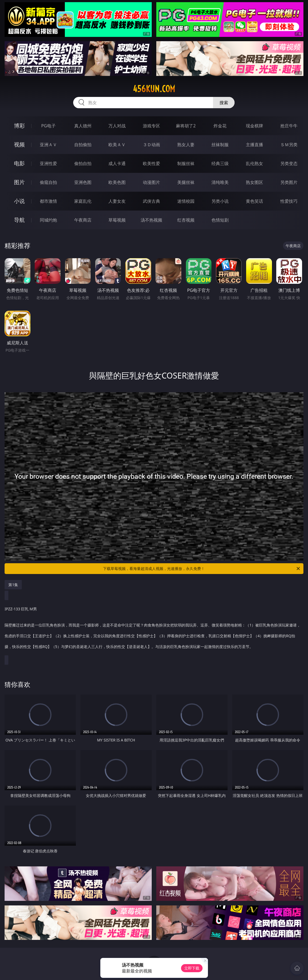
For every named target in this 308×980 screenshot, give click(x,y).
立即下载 (192, 968)
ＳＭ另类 (289, 145)
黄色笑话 (254, 201)
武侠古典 (151, 201)
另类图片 (289, 182)
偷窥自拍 (48, 182)
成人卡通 (117, 163)
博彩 (19, 126)
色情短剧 (220, 220)
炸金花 (220, 126)
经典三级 (220, 163)
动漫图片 (151, 182)
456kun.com (154, 89)
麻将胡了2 (186, 126)
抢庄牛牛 (289, 126)
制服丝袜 (186, 163)
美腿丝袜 (186, 182)
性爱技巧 (289, 201)
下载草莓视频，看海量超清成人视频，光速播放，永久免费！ (202, 569)
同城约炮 (48, 220)
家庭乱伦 (83, 201)
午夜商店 (83, 220)
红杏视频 (186, 220)
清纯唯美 (220, 182)
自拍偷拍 (83, 145)
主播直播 (254, 145)
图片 (19, 182)
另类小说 (220, 201)
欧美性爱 (151, 163)
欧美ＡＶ (117, 145)
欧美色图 (117, 182)
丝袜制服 (220, 145)
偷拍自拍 (83, 163)
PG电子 (48, 126)
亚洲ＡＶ (48, 145)
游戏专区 (151, 126)
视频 (19, 144)
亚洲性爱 (48, 163)
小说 (19, 201)
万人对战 (117, 126)
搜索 (224, 103)
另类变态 (289, 163)
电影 (19, 163)
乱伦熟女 (254, 163)
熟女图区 (254, 182)
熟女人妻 (186, 145)
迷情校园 (186, 201)
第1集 (13, 585)
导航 (19, 220)
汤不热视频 (151, 220)
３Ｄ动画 (151, 145)
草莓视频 (117, 220)
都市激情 (48, 201)
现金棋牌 (254, 126)
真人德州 (83, 126)
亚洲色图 (83, 182)
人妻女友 (117, 201)
